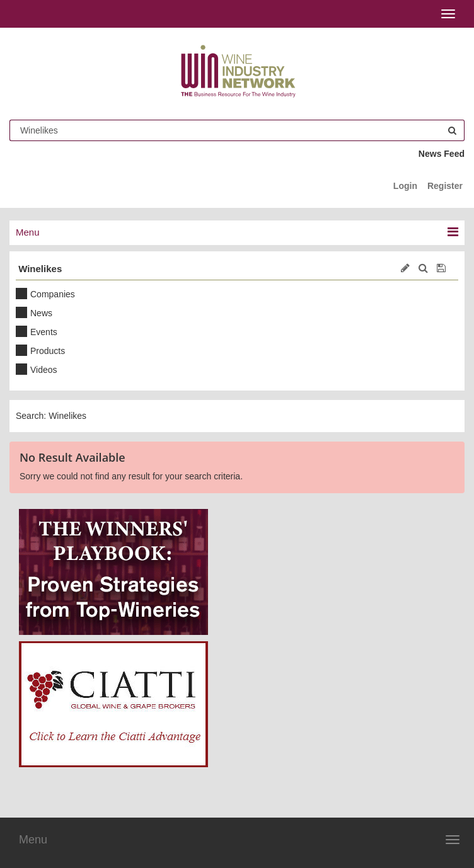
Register (445, 186)
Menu (33, 840)
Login (405, 186)
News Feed (442, 154)
